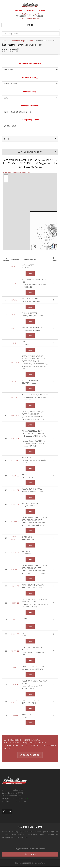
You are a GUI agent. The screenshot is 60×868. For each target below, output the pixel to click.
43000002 (15, 716)
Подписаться (30, 854)
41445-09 (15, 504)
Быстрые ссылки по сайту (30, 152)
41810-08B (14, 538)
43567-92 (15, 620)
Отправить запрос (30, 755)
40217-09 (15, 362)
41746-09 (15, 521)
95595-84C (14, 701)
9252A (14, 283)
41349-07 (15, 490)
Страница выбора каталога (22, 41)
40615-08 (15, 415)
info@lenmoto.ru (27, 14)
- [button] (6, 180)
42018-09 (15, 569)
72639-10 (15, 685)
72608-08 (15, 668)
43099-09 (15, 586)
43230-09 (15, 603)
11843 (14, 329)
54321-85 (15, 634)
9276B (14, 300)
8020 (13, 266)
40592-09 (15, 397)
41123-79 (15, 460)
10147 (14, 314)
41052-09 (15, 438)
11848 (14, 343)
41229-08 (15, 476)
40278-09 (15, 382)
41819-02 (15, 552)
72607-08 (15, 651)
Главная (5, 41)
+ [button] (6, 177)
